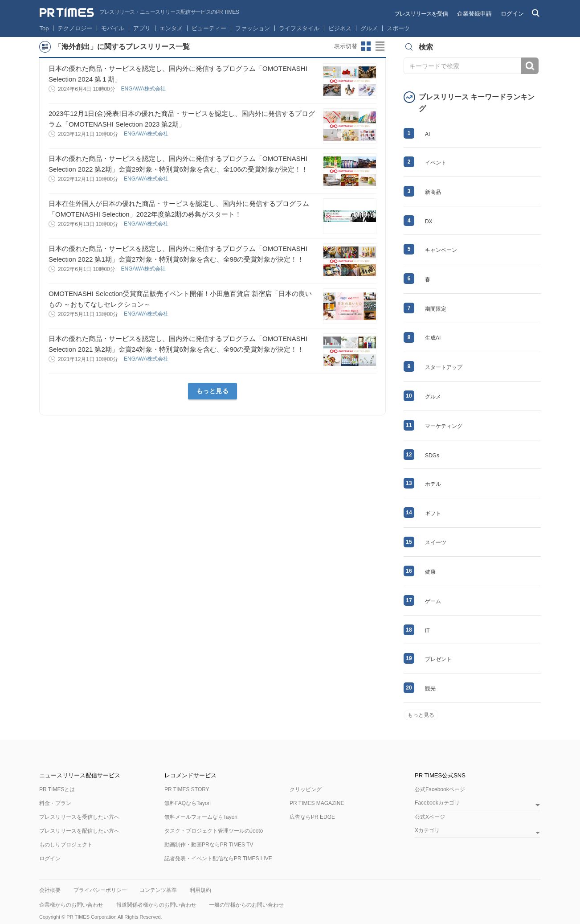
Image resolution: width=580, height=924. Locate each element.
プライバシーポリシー (100, 890)
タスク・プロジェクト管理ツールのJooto (214, 831)
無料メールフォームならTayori (201, 817)
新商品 (433, 192)
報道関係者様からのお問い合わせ (156, 905)
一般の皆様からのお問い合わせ (246, 905)
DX (429, 222)
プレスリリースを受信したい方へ (79, 817)
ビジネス (340, 28)
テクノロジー (75, 28)
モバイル (113, 28)
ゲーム (433, 601)
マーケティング (444, 426)
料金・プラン (55, 803)
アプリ (142, 28)
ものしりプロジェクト (66, 845)
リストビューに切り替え (380, 46)
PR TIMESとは (57, 789)
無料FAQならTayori (188, 803)
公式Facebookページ (440, 789)
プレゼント (438, 659)
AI (427, 134)
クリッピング (306, 789)
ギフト (433, 513)
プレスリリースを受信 (421, 14)
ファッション (253, 28)
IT (427, 631)
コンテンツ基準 (158, 890)
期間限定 (436, 309)
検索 (530, 66)
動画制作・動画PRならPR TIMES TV (209, 845)
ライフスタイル (299, 28)
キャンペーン (441, 250)
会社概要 (50, 890)
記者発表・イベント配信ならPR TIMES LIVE (218, 858)
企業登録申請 (474, 14)
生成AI (433, 338)
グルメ (369, 28)
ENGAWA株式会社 (144, 89)
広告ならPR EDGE (312, 817)
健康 (430, 572)
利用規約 (200, 890)
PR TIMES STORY (187, 789)
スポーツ (398, 28)
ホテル (433, 484)
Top (44, 28)
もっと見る (213, 391)
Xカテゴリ (427, 831)
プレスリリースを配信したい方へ (79, 831)
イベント (436, 163)
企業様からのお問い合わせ (71, 905)
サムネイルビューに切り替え (366, 46)
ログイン (512, 14)
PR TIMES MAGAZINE (317, 803)
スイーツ (436, 542)
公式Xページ (430, 817)
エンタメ (171, 28)
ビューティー (209, 28)
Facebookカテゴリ (437, 803)
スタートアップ (444, 367)
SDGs (432, 456)
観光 (430, 689)
